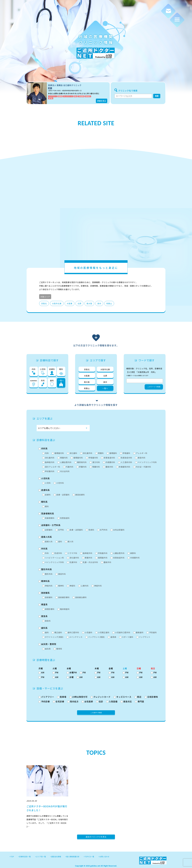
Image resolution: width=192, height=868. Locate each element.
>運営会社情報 (56, 857)
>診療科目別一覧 (25, 857)
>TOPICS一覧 (89, 857)
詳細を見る (102, 101)
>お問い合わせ (104, 857)
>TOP (12, 857)
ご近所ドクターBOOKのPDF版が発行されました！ (47, 808)
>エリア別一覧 (41, 857)
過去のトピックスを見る (96, 837)
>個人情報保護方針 (72, 857)
